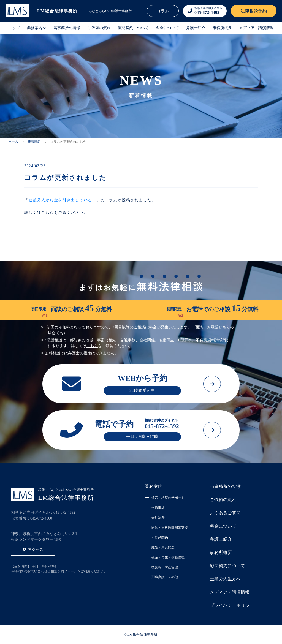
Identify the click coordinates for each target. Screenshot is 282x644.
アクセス (33, 550)
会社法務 (158, 518)
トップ (14, 28)
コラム (163, 11)
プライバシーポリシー (232, 605)
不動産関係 (160, 537)
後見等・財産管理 (165, 567)
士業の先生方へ (225, 579)
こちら (92, 346)
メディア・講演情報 (256, 28)
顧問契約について (133, 28)
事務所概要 (222, 28)
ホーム (13, 142)
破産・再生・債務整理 (168, 557)
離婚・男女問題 (163, 547)
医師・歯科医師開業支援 (170, 528)
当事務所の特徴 (67, 28)
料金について (167, 28)
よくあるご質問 (225, 513)
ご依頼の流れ (99, 28)
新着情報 (34, 142)
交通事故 (158, 508)
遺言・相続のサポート (168, 498)
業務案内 (154, 486)
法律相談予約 (254, 11)
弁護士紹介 (196, 28)
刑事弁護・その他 (165, 577)
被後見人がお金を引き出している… (62, 200)
